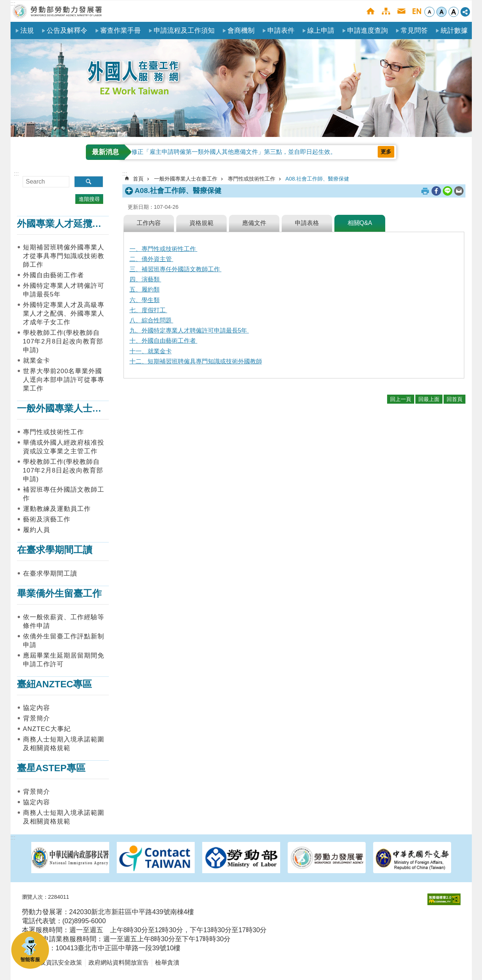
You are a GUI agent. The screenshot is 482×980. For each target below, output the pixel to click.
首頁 (370, 11)
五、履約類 (145, 289)
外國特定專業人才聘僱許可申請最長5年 (64, 290)
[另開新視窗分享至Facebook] (436, 191)
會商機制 (241, 30)
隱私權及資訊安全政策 (52, 963)
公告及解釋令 (67, 30)
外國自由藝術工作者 (53, 275)
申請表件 (281, 30)
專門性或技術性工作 (53, 432)
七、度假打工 (148, 310)
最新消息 (105, 152)
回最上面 (429, 399)
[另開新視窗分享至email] (459, 191)
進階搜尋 (89, 199)
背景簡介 (37, 718)
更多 (386, 152)
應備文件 (254, 223)
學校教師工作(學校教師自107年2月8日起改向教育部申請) (63, 341)
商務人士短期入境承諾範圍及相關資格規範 (64, 744)
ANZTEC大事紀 (47, 729)
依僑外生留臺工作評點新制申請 (64, 641)
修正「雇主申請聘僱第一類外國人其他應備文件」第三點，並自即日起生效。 (234, 152)
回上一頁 (401, 399)
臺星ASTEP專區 (51, 768)
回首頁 (455, 399)
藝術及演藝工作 (47, 519)
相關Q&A (360, 223)
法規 (27, 30)
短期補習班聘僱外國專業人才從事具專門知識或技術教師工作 (64, 256)
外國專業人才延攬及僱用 (69, 224)
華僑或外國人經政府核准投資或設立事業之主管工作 (64, 447)
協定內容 (37, 708)
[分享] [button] (465, 12)
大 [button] (454, 12)
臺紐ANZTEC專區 (55, 684)
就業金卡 (37, 361)
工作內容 (149, 223)
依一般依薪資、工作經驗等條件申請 (64, 621)
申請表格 (307, 223)
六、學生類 (145, 300)
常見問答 (414, 30)
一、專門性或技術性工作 (163, 249)
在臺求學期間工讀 (55, 550)
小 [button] (429, 12)
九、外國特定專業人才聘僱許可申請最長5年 (189, 330)
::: (13, 4)
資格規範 (201, 223)
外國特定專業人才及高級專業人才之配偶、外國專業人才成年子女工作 (64, 314)
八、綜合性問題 (151, 320)
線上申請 (321, 30)
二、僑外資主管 (151, 259)
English (417, 11)
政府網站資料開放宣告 (119, 963)
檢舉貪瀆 (167, 963)
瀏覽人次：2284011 (46, 897)
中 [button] (442, 12)
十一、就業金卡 (151, 351)
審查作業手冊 (120, 30)
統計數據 (454, 30)
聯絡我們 (401, 11)
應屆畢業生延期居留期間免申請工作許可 (64, 660)
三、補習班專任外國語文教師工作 (175, 269)
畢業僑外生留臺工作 (59, 593)
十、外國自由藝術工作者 (163, 341)
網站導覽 (386, 11)
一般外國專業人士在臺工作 (73, 408)
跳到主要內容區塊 (4, 4)
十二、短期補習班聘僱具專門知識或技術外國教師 (196, 361)
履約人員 (37, 530)
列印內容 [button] (425, 191)
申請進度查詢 (368, 30)
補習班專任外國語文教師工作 (64, 494)
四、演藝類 (145, 279)
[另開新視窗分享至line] (448, 191)
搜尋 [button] (89, 182)
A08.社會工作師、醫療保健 (317, 179)
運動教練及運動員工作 (57, 509)
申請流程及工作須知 (184, 30)
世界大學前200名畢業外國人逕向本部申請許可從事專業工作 (64, 380)
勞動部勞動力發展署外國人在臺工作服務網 (58, 11)
